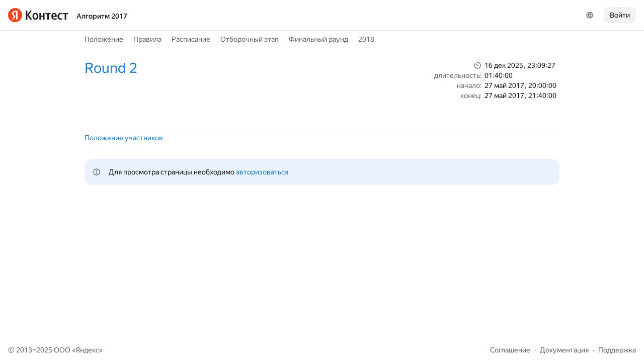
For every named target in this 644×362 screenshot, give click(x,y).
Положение (104, 39)
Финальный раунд (318, 39)
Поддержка (617, 350)
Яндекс (87, 350)
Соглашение (510, 350)
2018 (366, 39)
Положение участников (124, 138)
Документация (564, 350)
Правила (147, 39)
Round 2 (111, 68)
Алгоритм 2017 (102, 16)
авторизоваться (262, 172)
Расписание (191, 39)
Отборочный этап (250, 39)
